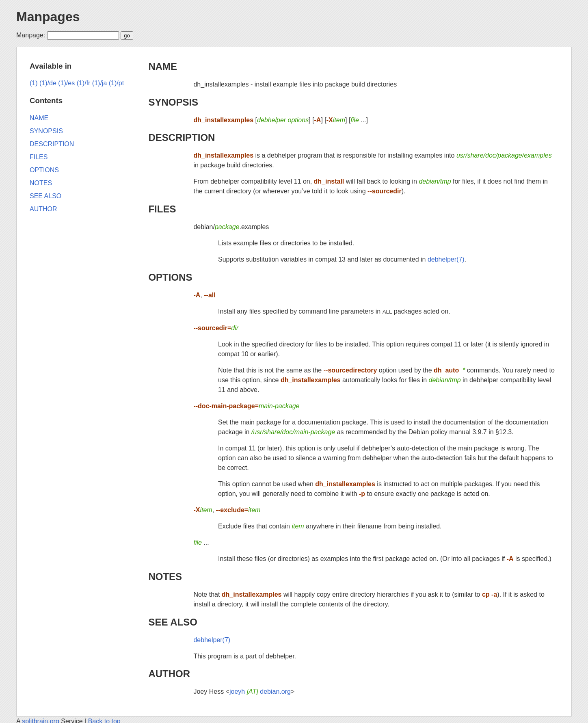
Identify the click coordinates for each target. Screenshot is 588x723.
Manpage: (31, 35)
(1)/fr (84, 83)
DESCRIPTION (182, 137)
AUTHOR (169, 674)
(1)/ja (99, 83)
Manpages (48, 17)
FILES (162, 209)
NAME (163, 66)
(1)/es (66, 83)
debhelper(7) (446, 259)
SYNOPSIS (173, 102)
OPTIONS (170, 277)
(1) (34, 83)
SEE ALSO (173, 622)
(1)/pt (116, 83)
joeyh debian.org (260, 692)
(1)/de (48, 83)
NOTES (165, 577)
